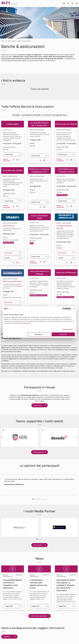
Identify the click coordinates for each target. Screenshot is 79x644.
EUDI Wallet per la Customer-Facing (66, 170)
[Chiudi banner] (75, 309)
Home (3, 41)
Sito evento (9, 253)
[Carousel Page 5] (40, 499)
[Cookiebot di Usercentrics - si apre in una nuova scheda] (64, 309)
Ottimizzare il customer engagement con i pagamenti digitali (39, 171)
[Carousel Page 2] (35, 499)
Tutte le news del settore (38, 616)
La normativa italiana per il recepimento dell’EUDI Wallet (39, 124)
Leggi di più (9, 606)
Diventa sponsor (38, 452)
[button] (72, 4)
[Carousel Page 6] (41, 499)
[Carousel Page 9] (46, 499)
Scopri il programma (6, 160)
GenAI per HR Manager (66, 272)
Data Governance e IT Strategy (39, 273)
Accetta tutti (63, 334)
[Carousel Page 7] (43, 499)
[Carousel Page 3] (36, 499)
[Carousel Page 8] (44, 499)
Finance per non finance (66, 124)
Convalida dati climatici (13, 170)
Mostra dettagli (67, 329)
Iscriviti (7, 258)
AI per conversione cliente (39, 217)
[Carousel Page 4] (38, 499)
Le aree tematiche (11, 41)
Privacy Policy (27, 323)
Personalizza (39, 334)
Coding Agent (13, 124)
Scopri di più (9, 154)
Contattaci (7, 637)
